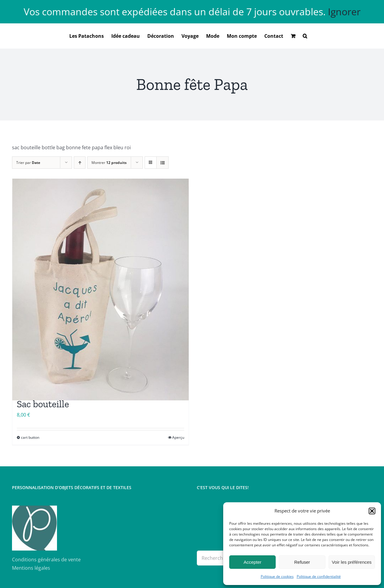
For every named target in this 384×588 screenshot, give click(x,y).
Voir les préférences (352, 562)
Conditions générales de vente (46, 560)
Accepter (252, 562)
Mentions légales (31, 568)
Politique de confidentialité (319, 576)
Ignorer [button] (344, 12)
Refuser (302, 562)
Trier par (28, 163)
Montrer (109, 163)
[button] (372, 511)
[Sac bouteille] (100, 290)
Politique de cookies (277, 576)
